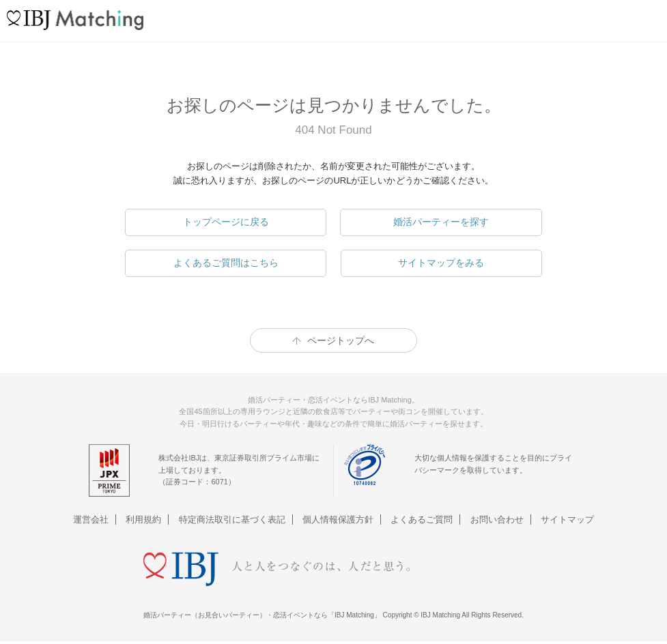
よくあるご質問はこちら (226, 263)
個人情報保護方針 (338, 519)
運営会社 (91, 519)
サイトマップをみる (441, 263)
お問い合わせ (497, 519)
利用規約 (143, 519)
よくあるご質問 (422, 519)
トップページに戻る (226, 222)
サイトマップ (567, 519)
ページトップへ (341, 340)
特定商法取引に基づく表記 (232, 519)
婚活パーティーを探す (441, 222)
